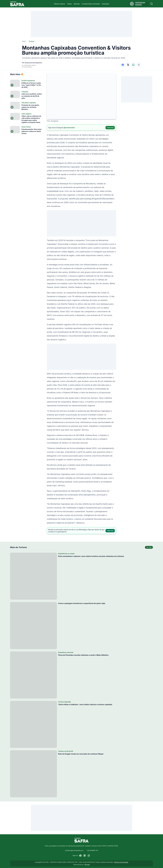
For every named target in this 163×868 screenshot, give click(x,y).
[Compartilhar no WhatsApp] (133, 65)
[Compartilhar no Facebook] (123, 65)
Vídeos (69, 4)
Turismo (32, 41)
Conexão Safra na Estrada (91, 4)
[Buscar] (152, 4)
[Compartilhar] (139, 65)
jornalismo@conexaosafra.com (74, 850)
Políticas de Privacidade (121, 862)
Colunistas (105, 4)
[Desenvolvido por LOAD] (87, 865)
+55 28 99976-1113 (92, 850)
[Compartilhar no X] (128, 65)
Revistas (77, 4)
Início (24, 41)
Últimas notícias (60, 4)
